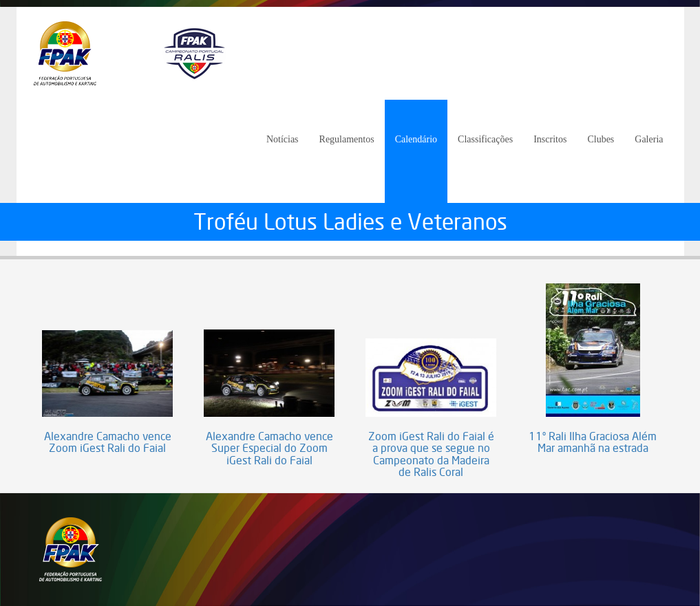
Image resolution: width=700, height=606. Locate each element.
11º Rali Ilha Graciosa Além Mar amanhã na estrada (593, 443)
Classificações (485, 139)
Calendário (416, 139)
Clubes (601, 139)
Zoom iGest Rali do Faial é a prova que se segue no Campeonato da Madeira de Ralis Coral (431, 455)
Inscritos (550, 139)
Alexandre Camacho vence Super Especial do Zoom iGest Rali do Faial (269, 449)
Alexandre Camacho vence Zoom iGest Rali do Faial (108, 443)
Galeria (649, 139)
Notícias (283, 139)
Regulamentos (347, 139)
